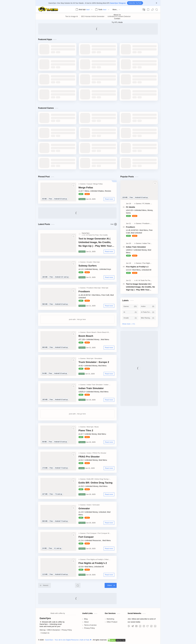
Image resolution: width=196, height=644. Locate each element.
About (86, 622)
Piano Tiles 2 (86, 430)
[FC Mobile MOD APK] (151, 204)
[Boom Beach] (92, 332)
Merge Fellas (86, 188)
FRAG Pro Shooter (89, 457)
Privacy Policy (67, 630)
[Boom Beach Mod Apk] (106, 332)
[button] (152, 10)
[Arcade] (90, 262)
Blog (86, 619)
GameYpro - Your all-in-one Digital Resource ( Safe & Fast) (69, 640)
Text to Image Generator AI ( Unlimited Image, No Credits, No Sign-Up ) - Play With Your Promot (95, 242)
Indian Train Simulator (91, 388)
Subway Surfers (88, 266)
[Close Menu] (156, 3)
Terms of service (90, 625)
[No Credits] (104, 235)
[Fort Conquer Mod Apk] (106, 533)
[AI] (85, 235)
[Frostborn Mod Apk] (94, 288)
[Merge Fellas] (98, 184)
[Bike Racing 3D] (148, 318)
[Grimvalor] (96, 505)
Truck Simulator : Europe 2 (94, 362)
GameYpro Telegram (118, 3)
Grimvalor (84, 508)
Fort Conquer (86, 537)
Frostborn (84, 291)
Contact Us (45, 633)
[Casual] (90, 184)
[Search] (157, 10)
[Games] (83, 184)
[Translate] (144, 10)
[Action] (89, 453)
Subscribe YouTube (135, 3)
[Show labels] (129, 324)
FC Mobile (131, 207)
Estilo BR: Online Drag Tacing (95, 483)
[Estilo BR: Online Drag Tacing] (98, 479)
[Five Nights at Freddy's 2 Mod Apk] (100, 559)
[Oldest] (111, 585)
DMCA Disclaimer (54, 630)
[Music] (97, 427)
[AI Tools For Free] (93, 235)
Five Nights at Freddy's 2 (93, 563)
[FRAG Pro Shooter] (99, 453)
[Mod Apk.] (97, 262)
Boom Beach (86, 336)
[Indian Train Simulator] (95, 385)
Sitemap (43, 630)
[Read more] (109, 199)
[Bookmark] (148, 10)
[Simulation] (98, 358)
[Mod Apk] (105, 288)
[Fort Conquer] (92, 533)
